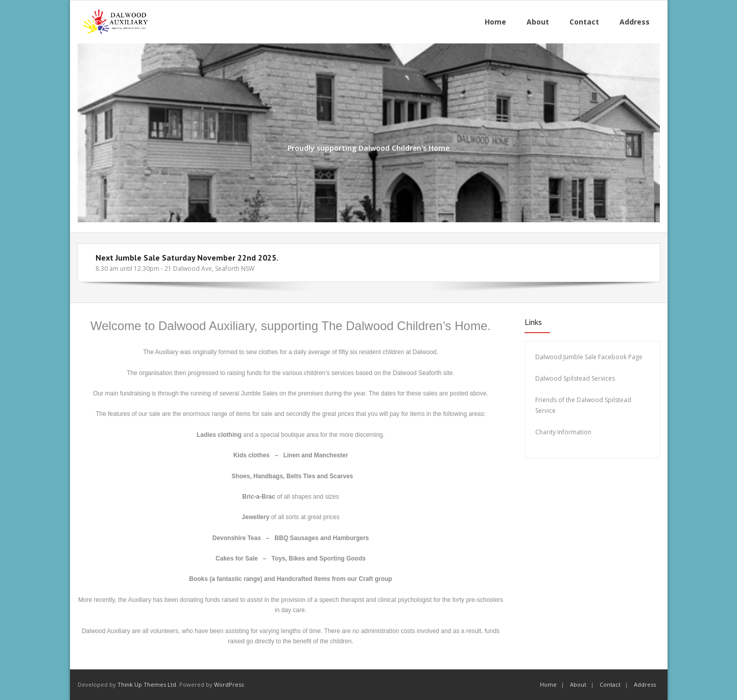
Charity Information (564, 432)
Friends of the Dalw (563, 400)
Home (548, 684)
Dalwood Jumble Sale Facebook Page (589, 357)
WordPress (229, 684)
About (578, 684)
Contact (610, 684)
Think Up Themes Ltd (147, 684)
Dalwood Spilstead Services (575, 378)
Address (645, 684)
